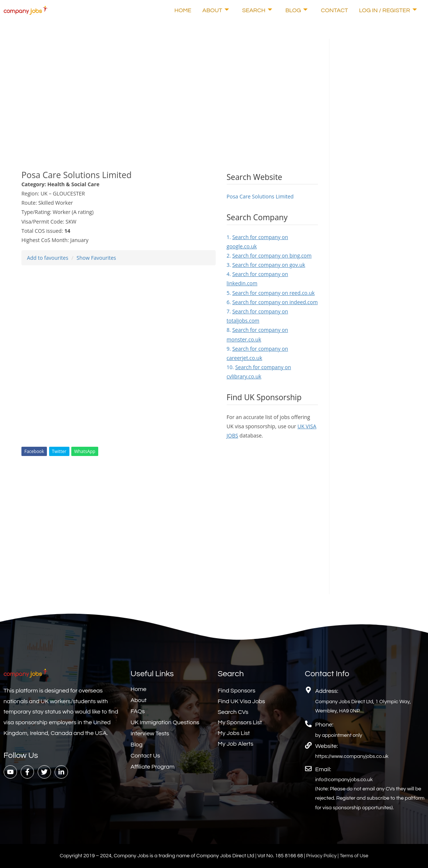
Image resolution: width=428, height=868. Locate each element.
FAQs (138, 711)
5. (271, 293)
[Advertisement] (170, 91)
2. (269, 256)
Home (183, 10)
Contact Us (145, 756)
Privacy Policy (321, 856)
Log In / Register (388, 10)
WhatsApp (85, 451)
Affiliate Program (153, 767)
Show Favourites (96, 258)
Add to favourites (48, 258)
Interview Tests (150, 733)
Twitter (59, 451)
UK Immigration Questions (165, 722)
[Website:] (308, 745)
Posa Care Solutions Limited (260, 196)
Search (257, 10)
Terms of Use (355, 856)
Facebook (34, 451)
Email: (323, 769)
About (216, 10)
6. (272, 302)
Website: (327, 746)
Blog (297, 10)
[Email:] (308, 769)
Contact (334, 10)
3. (266, 265)
